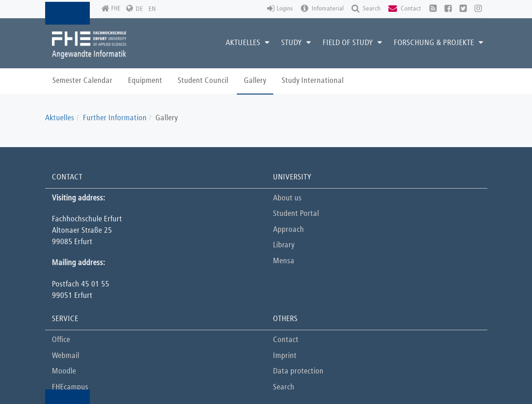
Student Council (203, 81)
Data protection (298, 371)
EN (152, 9)
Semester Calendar (83, 81)
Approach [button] (289, 230)
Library (284, 245)
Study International (313, 81)
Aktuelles (60, 118)
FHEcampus (70, 387)
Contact (286, 340)
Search (284, 387)
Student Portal (296, 214)
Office (61, 340)
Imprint (285, 356)
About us (287, 198)
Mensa (284, 261)
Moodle (64, 371)
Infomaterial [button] (322, 9)
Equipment (145, 81)
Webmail (66, 356)
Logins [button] (280, 9)
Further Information (115, 118)
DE (139, 9)
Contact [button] (405, 9)
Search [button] (366, 9)
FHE (111, 9)
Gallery (255, 81)
